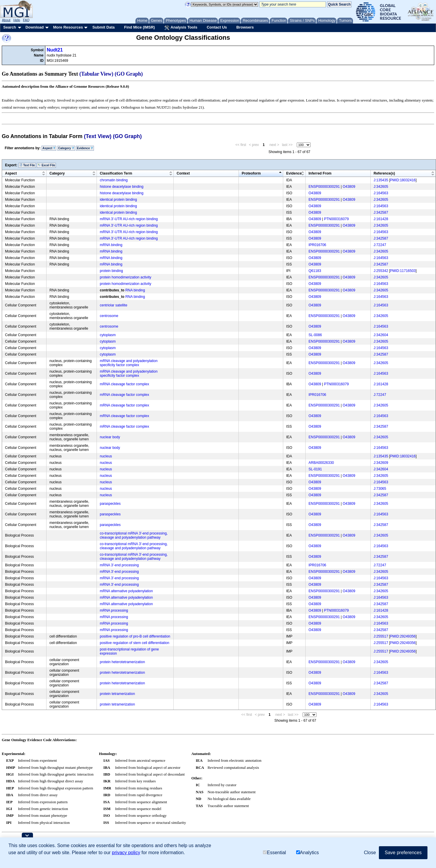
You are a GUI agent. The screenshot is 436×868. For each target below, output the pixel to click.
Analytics (307, 853)
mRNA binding (111, 245)
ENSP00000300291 (324, 187)
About (6, 20)
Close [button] (370, 853)
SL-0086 (315, 335)
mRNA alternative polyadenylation (126, 591)
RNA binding (135, 290)
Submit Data (104, 27)
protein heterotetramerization (122, 662)
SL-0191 (315, 469)
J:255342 (381, 271)
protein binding (111, 271)
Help (17, 20)
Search (10, 27)
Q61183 (315, 271)
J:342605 (381, 187)
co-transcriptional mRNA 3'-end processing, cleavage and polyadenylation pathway (134, 535)
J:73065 (380, 489)
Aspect (49, 148)
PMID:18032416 (403, 180)
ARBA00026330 (321, 463)
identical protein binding (118, 200)
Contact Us (217, 27)
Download (34, 27)
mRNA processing (114, 610)
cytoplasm (108, 335)
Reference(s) (384, 173)
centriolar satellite (113, 305)
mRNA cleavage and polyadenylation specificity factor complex (129, 363)
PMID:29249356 (403, 636)
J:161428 (381, 219)
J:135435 (381, 180)
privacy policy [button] (126, 853)
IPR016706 (317, 245)
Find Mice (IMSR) (139, 27)
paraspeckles (110, 504)
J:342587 (381, 213)
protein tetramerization (117, 694)
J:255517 (381, 636)
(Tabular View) (97, 74)
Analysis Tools (181, 28)
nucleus (106, 456)
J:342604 (381, 335)
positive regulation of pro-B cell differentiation (135, 636)
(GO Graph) (129, 74)
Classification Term (116, 173)
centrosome (109, 316)
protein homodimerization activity (126, 277)
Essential (274, 853)
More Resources (68, 27)
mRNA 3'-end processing (119, 565)
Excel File (46, 165)
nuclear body (110, 437)
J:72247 (380, 245)
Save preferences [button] (403, 853)
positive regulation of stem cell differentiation (135, 643)
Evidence (85, 148)
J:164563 (381, 193)
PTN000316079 (336, 219)
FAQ (26, 20)
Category (66, 148)
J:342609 (381, 463)
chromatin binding (114, 180)
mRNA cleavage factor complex (124, 384)
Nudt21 (55, 50)
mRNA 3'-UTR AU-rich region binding (129, 219)
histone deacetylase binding (122, 187)
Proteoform (251, 173)
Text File (27, 165)
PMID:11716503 (403, 271)
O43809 (349, 187)
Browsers (245, 27)
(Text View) (98, 136)
